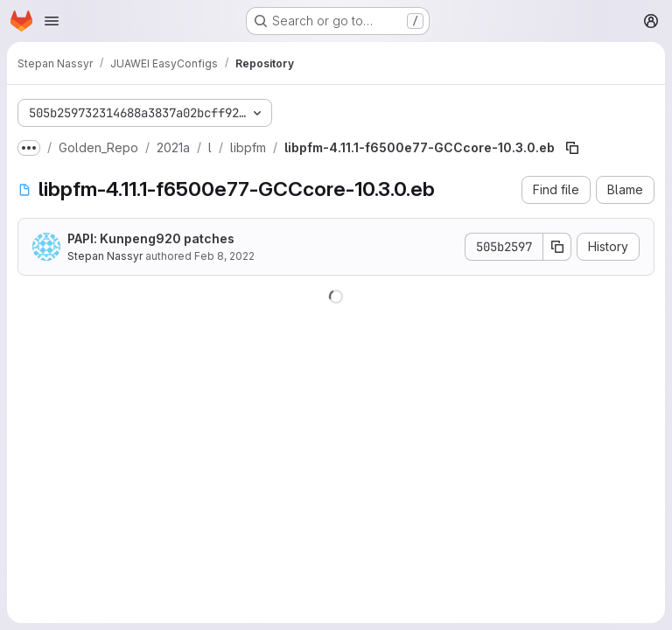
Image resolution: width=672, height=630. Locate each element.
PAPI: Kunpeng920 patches (151, 238)
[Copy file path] (572, 148)
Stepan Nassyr (105, 256)
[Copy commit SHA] (557, 247)
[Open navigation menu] (52, 21)
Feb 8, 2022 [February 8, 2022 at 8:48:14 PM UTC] (224, 256)
